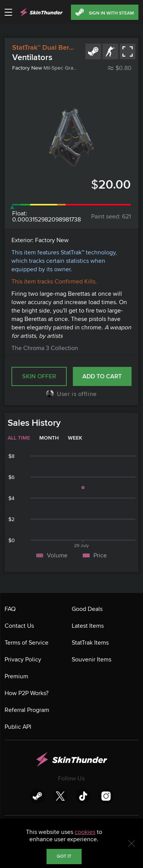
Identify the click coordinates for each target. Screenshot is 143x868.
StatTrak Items (90, 643)
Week (75, 438)
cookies (85, 832)
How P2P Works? (27, 693)
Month (49, 438)
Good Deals (87, 609)
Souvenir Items (92, 660)
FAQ (10, 609)
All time (19, 438)
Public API (18, 727)
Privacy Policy (23, 660)
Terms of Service (27, 643)
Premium (16, 676)
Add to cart (102, 376)
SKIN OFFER (39, 376)
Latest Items (88, 626)
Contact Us (19, 626)
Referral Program (27, 710)
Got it (64, 856)
